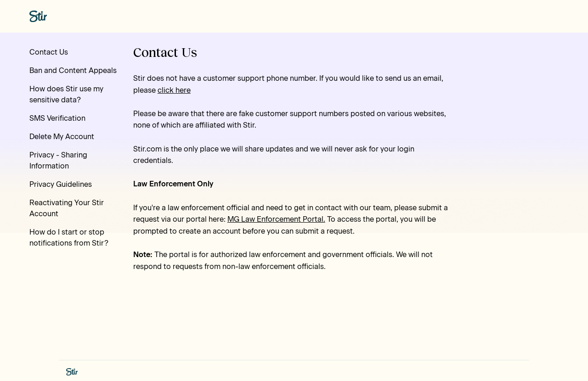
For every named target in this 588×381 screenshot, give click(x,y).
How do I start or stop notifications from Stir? (69, 238)
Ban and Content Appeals (73, 70)
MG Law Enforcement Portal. (276, 219)
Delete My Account (62, 137)
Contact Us (49, 52)
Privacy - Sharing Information (58, 160)
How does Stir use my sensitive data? (66, 94)
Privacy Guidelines (61, 184)
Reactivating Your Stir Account (67, 208)
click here (174, 90)
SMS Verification (57, 118)
